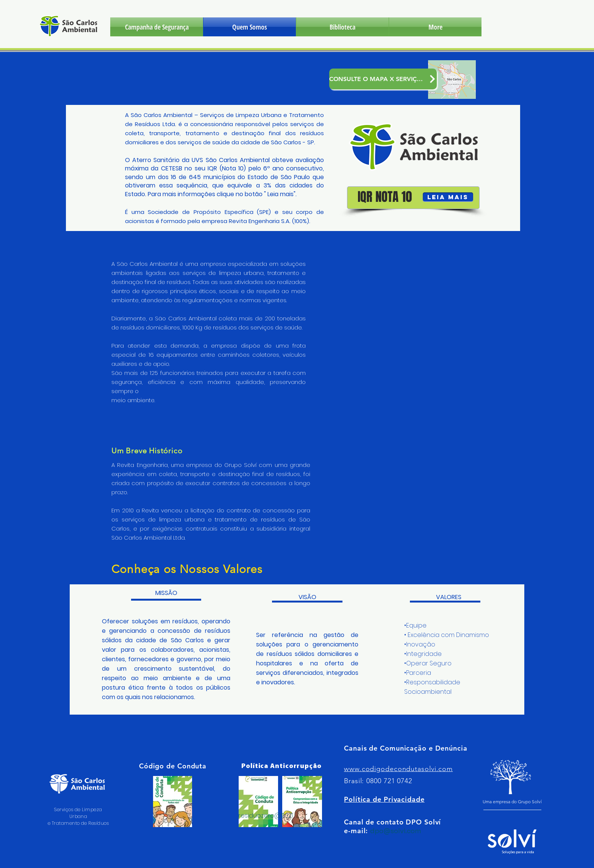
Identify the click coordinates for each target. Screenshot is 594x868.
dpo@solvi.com (396, 831)
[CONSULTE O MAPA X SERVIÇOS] (383, 79)
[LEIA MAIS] (448, 197)
